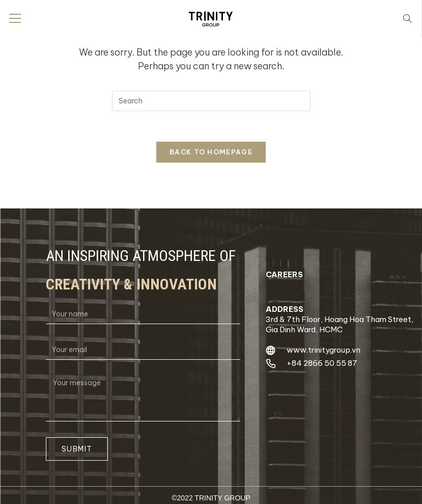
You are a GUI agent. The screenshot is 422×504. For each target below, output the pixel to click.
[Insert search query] (211, 101)
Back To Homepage (211, 152)
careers (284, 274)
